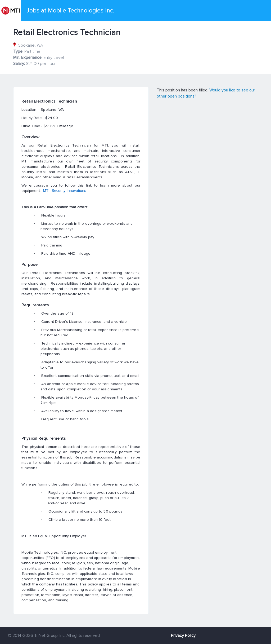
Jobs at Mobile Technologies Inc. (70, 11)
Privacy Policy (183, 636)
